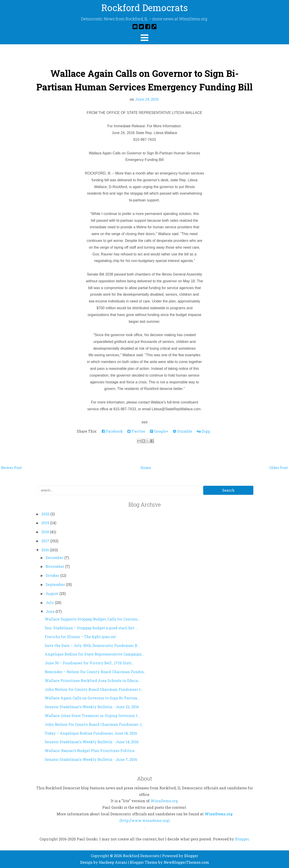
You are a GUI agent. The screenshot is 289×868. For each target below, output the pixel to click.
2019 (46, 523)
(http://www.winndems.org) (144, 820)
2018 (46, 532)
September (56, 584)
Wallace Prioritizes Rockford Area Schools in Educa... (93, 680)
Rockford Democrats (145, 8)
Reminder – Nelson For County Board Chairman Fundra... (96, 672)
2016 (46, 550)
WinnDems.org (164, 801)
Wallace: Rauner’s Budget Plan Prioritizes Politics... (91, 751)
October (53, 575)
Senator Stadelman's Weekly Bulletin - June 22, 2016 (92, 707)
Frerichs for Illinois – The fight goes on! (80, 637)
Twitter (136, 431)
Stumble (183, 431)
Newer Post (12, 468)
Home (146, 468)
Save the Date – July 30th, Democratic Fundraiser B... (92, 645)
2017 (46, 541)
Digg (203, 431)
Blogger (242, 839)
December (55, 558)
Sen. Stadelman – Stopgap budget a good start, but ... (91, 628)
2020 (46, 514)
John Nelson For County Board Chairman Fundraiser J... (95, 724)
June (51, 611)
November (55, 566)
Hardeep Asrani (113, 862)
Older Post (279, 468)
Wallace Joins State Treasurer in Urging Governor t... (92, 716)
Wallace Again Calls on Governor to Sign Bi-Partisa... (92, 698)
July (50, 603)
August (52, 593)
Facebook (112, 431)
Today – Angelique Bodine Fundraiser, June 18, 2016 (91, 733)
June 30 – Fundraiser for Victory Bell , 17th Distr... (89, 663)
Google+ (159, 431)
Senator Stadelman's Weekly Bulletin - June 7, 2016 (91, 759)
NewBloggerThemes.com (186, 862)
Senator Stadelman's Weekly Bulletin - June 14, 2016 (92, 742)
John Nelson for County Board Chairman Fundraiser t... (94, 689)
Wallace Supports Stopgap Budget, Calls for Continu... (93, 619)
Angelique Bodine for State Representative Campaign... (94, 654)
